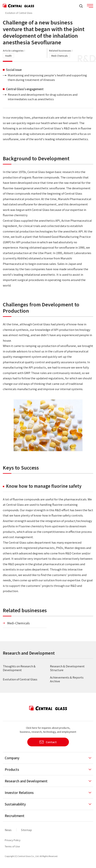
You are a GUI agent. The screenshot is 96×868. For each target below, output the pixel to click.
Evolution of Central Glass (19, 13)
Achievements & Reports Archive (67, 679)
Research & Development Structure (67, 668)
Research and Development (29, 653)
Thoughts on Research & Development (19, 668)
